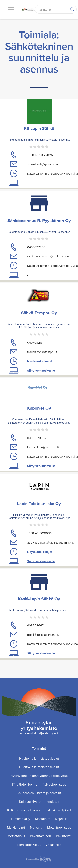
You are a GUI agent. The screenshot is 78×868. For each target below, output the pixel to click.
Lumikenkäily (21, 819)
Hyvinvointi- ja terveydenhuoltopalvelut (39, 776)
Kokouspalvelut (30, 802)
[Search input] (52, 9)
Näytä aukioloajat (40, 361)
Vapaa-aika (53, 845)
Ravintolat (63, 836)
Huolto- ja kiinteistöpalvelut (39, 759)
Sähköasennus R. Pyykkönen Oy (39, 221)
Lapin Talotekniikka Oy (39, 504)
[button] (11, 9)
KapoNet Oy (39, 408)
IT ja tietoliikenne (25, 784)
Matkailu (36, 828)
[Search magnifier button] (72, 9)
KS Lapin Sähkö (39, 128)
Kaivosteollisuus (54, 784)
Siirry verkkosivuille (41, 371)
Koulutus (53, 802)
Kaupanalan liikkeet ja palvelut (39, 793)
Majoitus (61, 819)
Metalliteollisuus (59, 828)
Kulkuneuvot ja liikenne (24, 810)
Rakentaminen (40, 836)
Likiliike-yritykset (59, 810)
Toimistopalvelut (29, 845)
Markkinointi (16, 828)
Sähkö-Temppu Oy (39, 313)
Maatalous (43, 819)
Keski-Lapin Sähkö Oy (39, 599)
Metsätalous (16, 836)
